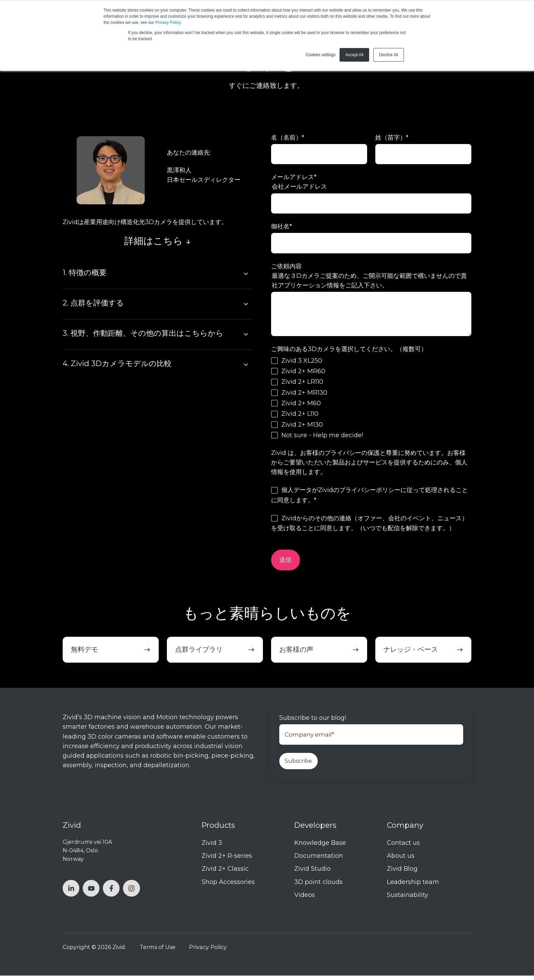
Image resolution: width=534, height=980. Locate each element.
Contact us (403, 848)
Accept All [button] (354, 55)
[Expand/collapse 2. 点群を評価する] (246, 304)
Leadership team (413, 886)
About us (401, 860)
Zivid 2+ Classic (225, 873)
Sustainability (407, 899)
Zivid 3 (212, 848)
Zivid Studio (312, 873)
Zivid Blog (402, 873)
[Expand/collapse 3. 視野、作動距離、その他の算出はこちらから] (246, 334)
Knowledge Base (320, 848)
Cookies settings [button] (320, 55)
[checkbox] (371, 401)
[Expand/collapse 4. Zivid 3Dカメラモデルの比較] (246, 365)
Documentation (319, 860)
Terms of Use (158, 951)
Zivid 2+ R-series (227, 860)
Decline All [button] (389, 55)
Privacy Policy (168, 22)
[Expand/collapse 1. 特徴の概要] (246, 274)
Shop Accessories (228, 886)
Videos (305, 899)
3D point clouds (318, 886)
